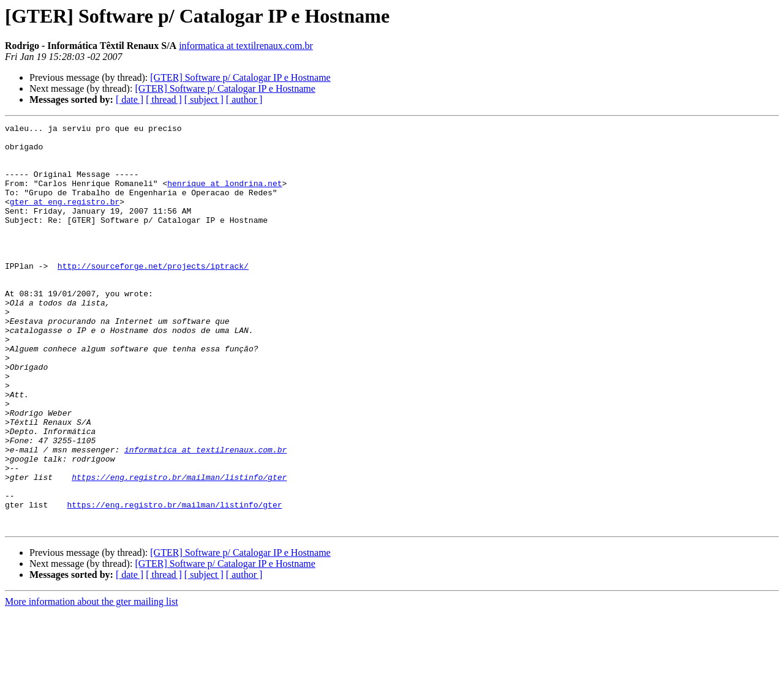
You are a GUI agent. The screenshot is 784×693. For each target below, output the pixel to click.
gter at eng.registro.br (65, 218)
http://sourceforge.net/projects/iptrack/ (153, 295)
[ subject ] (204, 99)
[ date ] (130, 99)
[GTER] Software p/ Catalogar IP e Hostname (240, 77)
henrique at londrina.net (224, 196)
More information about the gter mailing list (92, 682)
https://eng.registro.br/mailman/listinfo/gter (179, 549)
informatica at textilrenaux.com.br (246, 46)
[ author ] (244, 99)
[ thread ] (164, 99)
